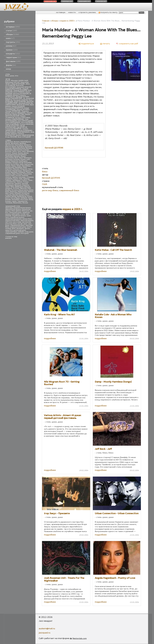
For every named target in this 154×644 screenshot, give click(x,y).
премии (12, 50)
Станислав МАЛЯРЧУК (13, 129)
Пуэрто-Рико (10, 175)
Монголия (24, 200)
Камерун (8, 163)
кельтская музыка (27, 221)
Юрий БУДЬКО (11, 132)
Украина (18, 184)
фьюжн (27, 229)
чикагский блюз (11, 232)
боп (7, 213)
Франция (18, 185)
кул (31, 211)
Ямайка (8, 190)
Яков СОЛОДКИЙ (24, 137)
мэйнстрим (15, 214)
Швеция (27, 187)
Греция (15, 153)
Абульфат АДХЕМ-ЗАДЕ (20, 81)
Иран (21, 158)
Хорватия (26, 185)
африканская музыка (13, 209)
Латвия (8, 166)
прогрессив (26, 222)
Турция (19, 182)
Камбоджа (23, 161)
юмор (8, 69)
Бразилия (28, 147)
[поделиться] (86, 44)
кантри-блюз (27, 219)
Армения (23, 143)
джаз (12, 76)
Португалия (27, 174)
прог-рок (9, 222)
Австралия (9, 142)
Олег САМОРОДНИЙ (25, 121)
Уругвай (25, 184)
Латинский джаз (15, 213)
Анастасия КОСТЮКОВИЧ (14, 86)
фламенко (20, 229)
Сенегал (8, 177)
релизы (11, 46)
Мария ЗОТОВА (18, 114)
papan (8, 81)
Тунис (30, 180)
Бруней (15, 195)
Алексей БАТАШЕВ (18, 84)
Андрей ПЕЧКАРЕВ (20, 90)
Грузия (20, 153)
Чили (12, 187)
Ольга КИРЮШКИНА (13, 122)
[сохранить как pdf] (127, 44)
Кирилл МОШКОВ (18, 106)
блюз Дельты (16, 211)
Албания (18, 193)
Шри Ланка (9, 193)
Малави (8, 200)
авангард (9, 208)
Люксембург (26, 166)
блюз (7, 76)
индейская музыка (19, 216)
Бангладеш (19, 145)
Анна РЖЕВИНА (19, 92)
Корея (8, 164)
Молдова (24, 169)
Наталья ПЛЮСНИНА (23, 118)
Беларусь (27, 145)
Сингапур (22, 177)
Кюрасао (13, 192)
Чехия (7, 187)
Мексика (16, 169)
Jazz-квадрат (19, 10)
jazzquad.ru (45, 633)
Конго (8, 198)
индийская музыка (17, 217)
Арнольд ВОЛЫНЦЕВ (21, 94)
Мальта (30, 192)
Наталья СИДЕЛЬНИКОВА (15, 119)
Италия (23, 159)
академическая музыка (22, 208)
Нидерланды (17, 171)
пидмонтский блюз (12, 221)
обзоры (12, 34)
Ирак (16, 158)
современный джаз (13, 233)
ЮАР (29, 188)
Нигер (31, 200)
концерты (13, 54)
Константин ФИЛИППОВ (14, 108)
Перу (14, 174)
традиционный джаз (18, 227)
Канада (15, 163)
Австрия (17, 142)
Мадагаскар (22, 192)
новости (72, 12)
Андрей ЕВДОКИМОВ (13, 89)
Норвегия (22, 172)
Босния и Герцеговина (20, 190)
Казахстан (15, 161)
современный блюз (17, 225)
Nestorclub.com (80, 638)
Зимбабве (9, 156)
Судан (16, 179)
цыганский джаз (20, 230)
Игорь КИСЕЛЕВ (11, 137)
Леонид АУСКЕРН (23, 110)
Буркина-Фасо (24, 195)
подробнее (50, 271)
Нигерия (8, 171)
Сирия (14, 201)
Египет (30, 196)
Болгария (20, 147)
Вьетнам (8, 151)
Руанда (8, 201)
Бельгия (8, 147)
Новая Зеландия (11, 172)
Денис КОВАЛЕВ (20, 102)
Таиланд (26, 179)
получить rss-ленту (108, 12)
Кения (31, 190)
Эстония (16, 188)
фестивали (13, 61)
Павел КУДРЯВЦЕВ (12, 124)
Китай (21, 163)
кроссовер (17, 222)
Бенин (14, 147)
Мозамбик (16, 200)
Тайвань (8, 180)
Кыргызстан (29, 164)
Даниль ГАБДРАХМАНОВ (25, 135)
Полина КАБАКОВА (27, 124)
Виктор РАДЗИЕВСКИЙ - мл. (15, 98)
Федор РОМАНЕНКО (25, 131)
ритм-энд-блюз (11, 224)
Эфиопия (23, 188)
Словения (9, 179)
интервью (13, 27)
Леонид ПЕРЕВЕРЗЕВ (13, 111)
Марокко (9, 169)
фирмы (11, 65)
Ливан (13, 166)
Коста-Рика (15, 164)
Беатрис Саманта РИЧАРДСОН (15, 96)
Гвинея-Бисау (22, 196)
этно (17, 76)
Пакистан (30, 172)
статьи (11, 31)
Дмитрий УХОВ (24, 103)
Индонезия (9, 158)
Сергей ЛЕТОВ (22, 127)
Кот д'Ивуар (15, 198)
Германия (30, 151)
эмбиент (21, 232)
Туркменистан (11, 182)
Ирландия (28, 158)
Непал (30, 169)
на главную (61, 12)
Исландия (9, 159)
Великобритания (19, 148)
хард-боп (9, 230)
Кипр (7, 192)
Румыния (25, 175)
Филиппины (17, 203)
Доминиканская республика (16, 155)
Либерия (24, 198)
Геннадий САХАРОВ (20, 100)
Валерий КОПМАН (23, 97)
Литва (19, 166)
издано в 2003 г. (68, 21)
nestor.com (50, 1)
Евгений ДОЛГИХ (23, 105)
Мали (25, 167)
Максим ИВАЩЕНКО (18, 113)
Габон (14, 151)
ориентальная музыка (13, 219)
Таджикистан (22, 201)
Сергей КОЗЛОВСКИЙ (15, 126)
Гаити (24, 151)
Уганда (26, 182)
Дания (26, 153)
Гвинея (14, 196)
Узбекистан (10, 184)
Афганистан (10, 145)
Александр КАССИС (13, 82)
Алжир (8, 143)
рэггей (20, 224)
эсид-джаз (29, 232)
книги (10, 38)
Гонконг (8, 153)
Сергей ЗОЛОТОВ (12, 126)
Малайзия (18, 167)
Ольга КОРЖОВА (27, 122)
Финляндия (9, 185)
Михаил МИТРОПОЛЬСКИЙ (18, 115)
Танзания (9, 203)
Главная (46, 21)
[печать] (105, 44)
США (20, 179)
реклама (8, 238)
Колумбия (28, 163)
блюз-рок (25, 211)
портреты (13, 42)
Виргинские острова (21, 150)
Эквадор (9, 188)
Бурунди (9, 148)
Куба (22, 164)
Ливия (30, 198)
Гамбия (8, 196)
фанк (14, 229)
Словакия (30, 177)
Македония (10, 167)
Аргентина (15, 143)
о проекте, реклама (87, 12)
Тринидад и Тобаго (20, 180)
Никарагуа (27, 171)
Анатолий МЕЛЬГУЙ (24, 87)
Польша (19, 174)
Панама (8, 174)
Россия (18, 175)
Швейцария (19, 187)
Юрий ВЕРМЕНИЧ (23, 132)
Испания (17, 159)
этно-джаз (25, 233)
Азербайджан (26, 142)
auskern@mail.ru (47, 628)
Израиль (17, 156)
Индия (23, 156)
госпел (23, 214)
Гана (19, 151)
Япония (25, 203)
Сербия (15, 177)
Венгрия (29, 148)
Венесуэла (9, 150)
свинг (25, 224)
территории (13, 57)
